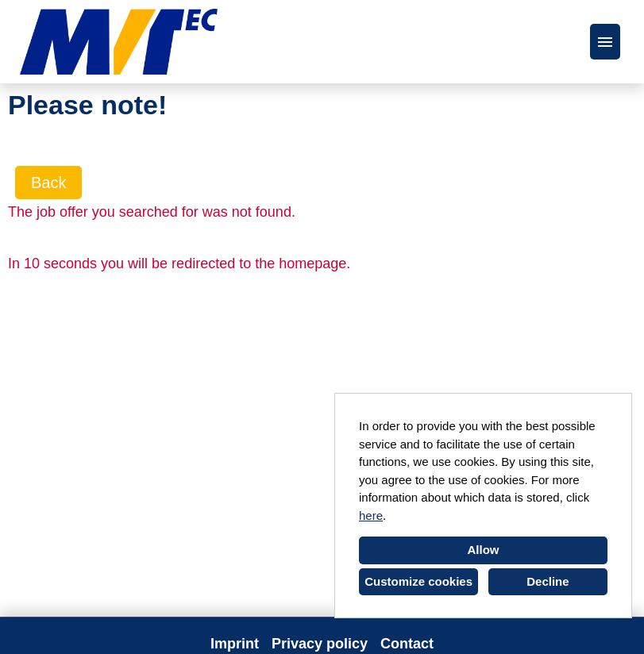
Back (48, 183)
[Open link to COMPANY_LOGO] (119, 42)
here (371, 516)
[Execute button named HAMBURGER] (605, 42)
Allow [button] (484, 550)
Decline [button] (548, 581)
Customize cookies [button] (418, 581)
